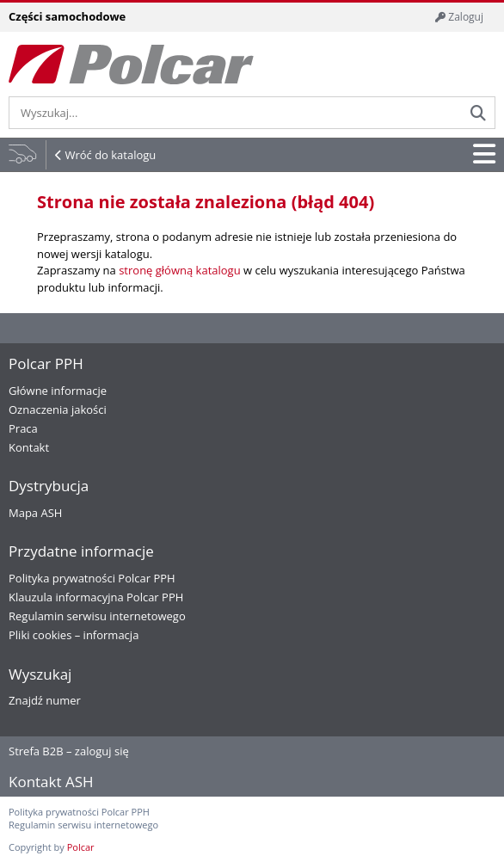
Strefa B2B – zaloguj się (69, 751)
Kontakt (29, 447)
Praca (23, 428)
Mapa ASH (35, 513)
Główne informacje (58, 391)
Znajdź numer (45, 700)
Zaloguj (459, 17)
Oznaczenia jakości (58, 409)
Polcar (81, 847)
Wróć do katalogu (110, 155)
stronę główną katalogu (179, 270)
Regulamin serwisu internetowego (97, 616)
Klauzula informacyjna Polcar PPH (96, 597)
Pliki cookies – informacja (74, 635)
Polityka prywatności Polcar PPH (92, 578)
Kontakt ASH (51, 782)
